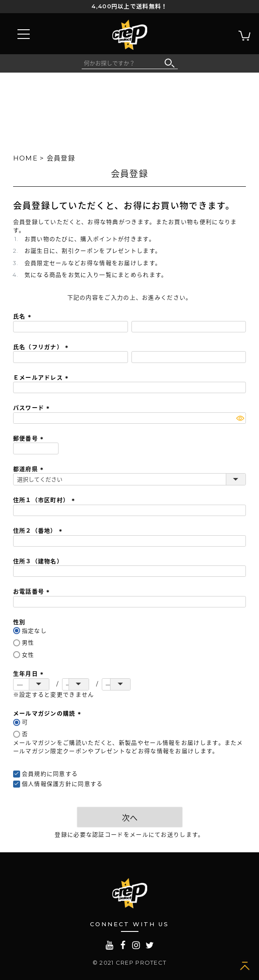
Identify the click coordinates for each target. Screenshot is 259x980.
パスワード (33, 408)
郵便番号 (30, 438)
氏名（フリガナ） (42, 347)
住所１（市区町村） (45, 500)
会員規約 (34, 774)
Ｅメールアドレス (42, 377)
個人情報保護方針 (47, 784)
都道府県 (30, 469)
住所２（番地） (39, 530)
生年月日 (30, 673)
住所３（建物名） (38, 561)
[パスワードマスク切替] (240, 418)
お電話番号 (33, 591)
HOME (25, 158)
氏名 (23, 316)
